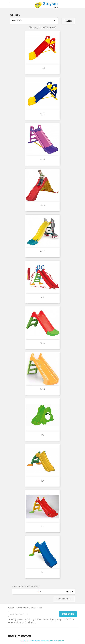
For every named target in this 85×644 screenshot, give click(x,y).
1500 (42, 68)
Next (70, 592)
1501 (42, 114)
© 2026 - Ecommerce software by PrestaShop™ (43, 641)
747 (42, 435)
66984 (42, 206)
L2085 (43, 297)
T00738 (42, 251)
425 (42, 527)
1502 (42, 160)
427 (42, 573)
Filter (68, 21)
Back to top (64, 599)
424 (42, 481)
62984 (42, 343)
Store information (19, 636)
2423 (42, 389)
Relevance (34, 21)
